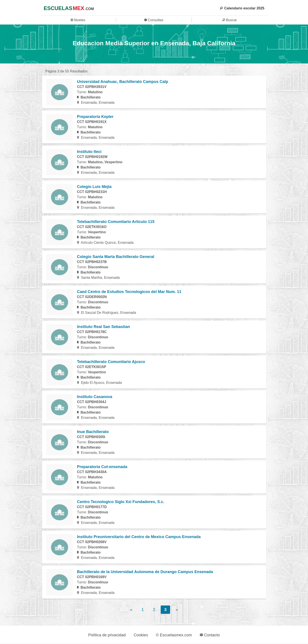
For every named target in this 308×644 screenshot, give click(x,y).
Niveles (78, 20)
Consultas (154, 20)
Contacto (210, 635)
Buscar (230, 20)
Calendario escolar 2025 (242, 8)
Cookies (141, 635)
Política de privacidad (107, 635)
